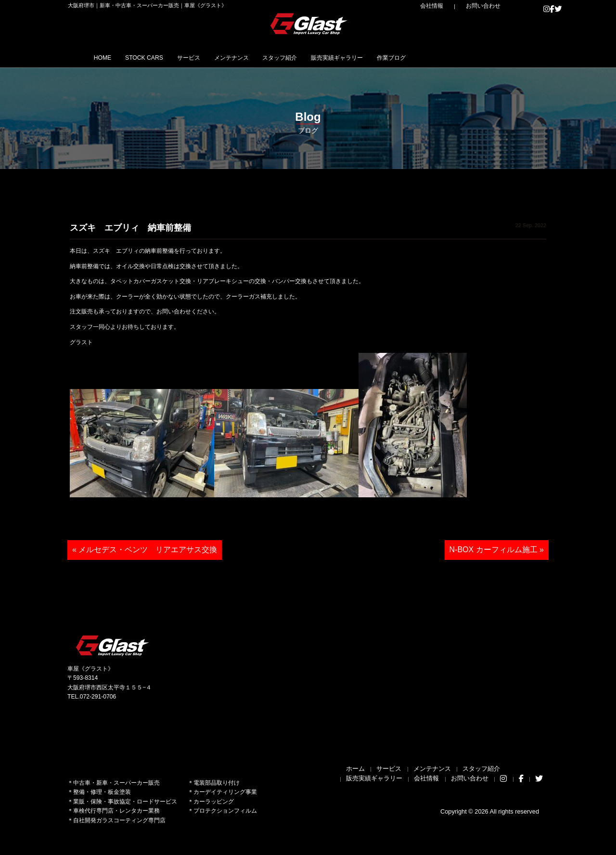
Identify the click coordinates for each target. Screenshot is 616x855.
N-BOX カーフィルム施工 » (497, 550)
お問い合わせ (491, 6)
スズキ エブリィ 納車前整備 (130, 228)
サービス (220, 57)
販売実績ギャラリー (409, 57)
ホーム (355, 769)
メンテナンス (275, 57)
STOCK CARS (162, 57)
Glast (113, 645)
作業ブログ (477, 57)
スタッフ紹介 (337, 57)
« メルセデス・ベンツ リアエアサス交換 (145, 550)
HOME (108, 57)
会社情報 (453, 6)
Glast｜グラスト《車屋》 (309, 24)
